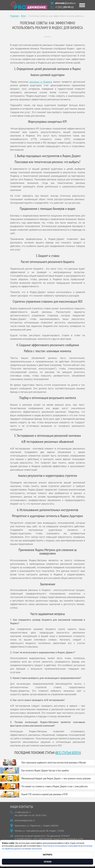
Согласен (48, 862)
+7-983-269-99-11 (23, 812)
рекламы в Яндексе (41, 82)
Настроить (48, 855)
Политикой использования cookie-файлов (62, 846)
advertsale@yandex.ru (25, 820)
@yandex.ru (65, 3)
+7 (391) (64, 7)
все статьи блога (68, 753)
